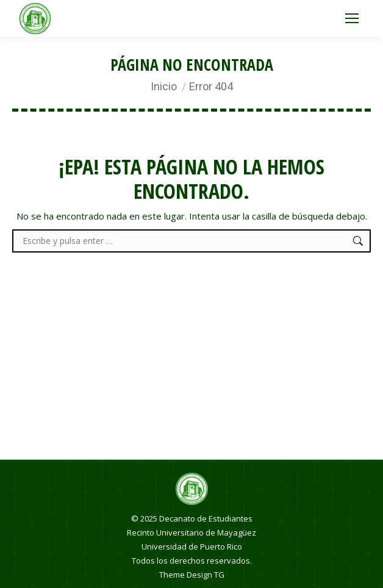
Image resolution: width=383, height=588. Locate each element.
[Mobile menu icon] (352, 18)
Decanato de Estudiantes (206, 518)
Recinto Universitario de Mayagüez (191, 532)
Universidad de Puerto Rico (192, 547)
